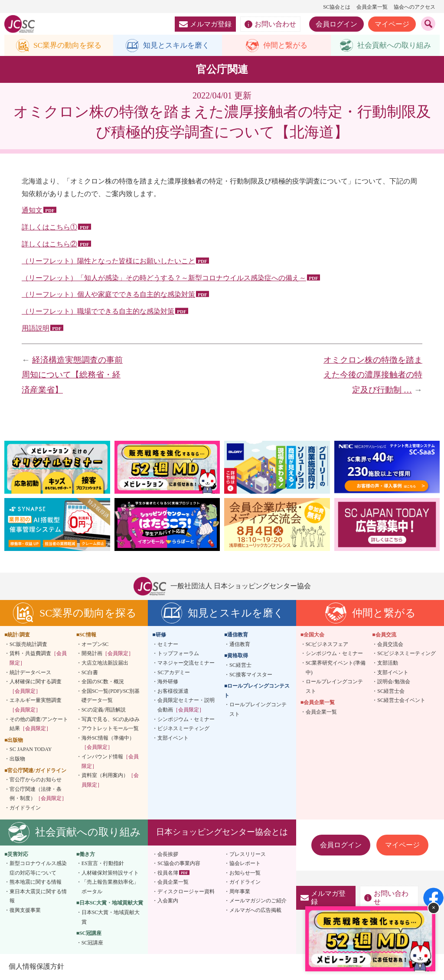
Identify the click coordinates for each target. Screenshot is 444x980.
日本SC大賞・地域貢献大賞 (111, 918)
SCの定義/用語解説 (104, 710)
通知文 (32, 211)
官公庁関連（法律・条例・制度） (38, 794)
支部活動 (388, 663)
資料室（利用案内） (110, 780)
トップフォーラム (178, 654)
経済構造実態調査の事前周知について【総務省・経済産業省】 (72, 375)
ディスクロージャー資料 (186, 892)
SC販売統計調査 (28, 645)
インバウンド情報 (110, 762)
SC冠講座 (93, 943)
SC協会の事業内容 (179, 864)
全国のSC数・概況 (103, 682)
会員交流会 (390, 645)
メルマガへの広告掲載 (255, 911)
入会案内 (168, 901)
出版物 (17, 759)
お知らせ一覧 (245, 873)
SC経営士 (240, 665)
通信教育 (240, 645)
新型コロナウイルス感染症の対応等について (38, 869)
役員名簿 (168, 873)
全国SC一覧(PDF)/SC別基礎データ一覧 (111, 696)
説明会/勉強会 (393, 682)
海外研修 (168, 682)
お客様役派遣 (173, 691)
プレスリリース (248, 854)
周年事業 (240, 892)
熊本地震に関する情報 (36, 882)
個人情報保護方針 (36, 967)
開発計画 (108, 654)
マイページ (392, 24)
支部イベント (173, 738)
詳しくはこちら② (49, 244)
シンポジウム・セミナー (186, 719)
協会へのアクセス (415, 7)
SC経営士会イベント (401, 701)
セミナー (168, 645)
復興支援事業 (25, 911)
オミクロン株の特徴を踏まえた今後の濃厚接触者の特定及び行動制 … (373, 375)
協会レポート (245, 864)
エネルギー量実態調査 (36, 705)
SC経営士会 (391, 691)
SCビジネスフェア (327, 645)
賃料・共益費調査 (38, 659)
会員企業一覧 (372, 7)
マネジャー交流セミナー (186, 663)
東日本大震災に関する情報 (38, 897)
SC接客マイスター (251, 675)
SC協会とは (337, 7)
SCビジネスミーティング (406, 654)
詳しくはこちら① (49, 228)
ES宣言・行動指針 (103, 864)
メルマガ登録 (205, 24)
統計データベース (30, 672)
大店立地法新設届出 (105, 663)
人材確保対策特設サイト (110, 873)
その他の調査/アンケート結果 (39, 724)
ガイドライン (25, 808)
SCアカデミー (174, 672)
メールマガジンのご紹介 (258, 901)
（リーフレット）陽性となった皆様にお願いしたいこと (108, 261)
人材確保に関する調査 (36, 687)
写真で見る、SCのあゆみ (111, 719)
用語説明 (36, 329)
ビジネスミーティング (183, 729)
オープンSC (95, 645)
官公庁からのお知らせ (36, 780)
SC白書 (90, 672)
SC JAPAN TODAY (31, 750)
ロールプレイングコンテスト (258, 710)
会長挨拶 (168, 854)
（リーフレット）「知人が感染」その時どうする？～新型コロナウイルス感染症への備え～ (164, 278)
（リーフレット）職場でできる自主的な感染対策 (98, 312)
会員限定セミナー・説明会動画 (186, 705)
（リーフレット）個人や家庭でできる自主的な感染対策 (108, 295)
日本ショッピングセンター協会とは (222, 832)
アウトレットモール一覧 (110, 729)
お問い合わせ (270, 24)
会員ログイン (336, 24)
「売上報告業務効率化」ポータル (110, 887)
